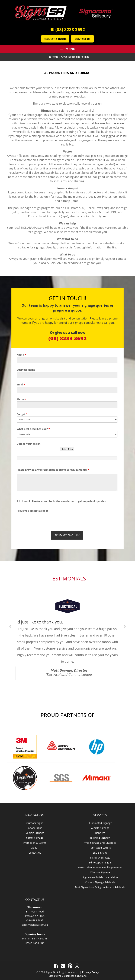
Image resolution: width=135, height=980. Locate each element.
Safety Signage (35, 836)
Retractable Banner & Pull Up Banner (100, 865)
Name (21, 355)
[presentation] (37, 518)
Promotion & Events (35, 841)
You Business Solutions (72, 974)
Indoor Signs (35, 826)
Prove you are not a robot (32, 511)
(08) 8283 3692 (67, 29)
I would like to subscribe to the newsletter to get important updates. (64, 501)
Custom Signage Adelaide (100, 880)
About (35, 846)
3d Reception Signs (100, 860)
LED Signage (100, 850)
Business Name (26, 370)
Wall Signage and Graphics (100, 841)
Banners (100, 831)
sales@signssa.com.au (35, 923)
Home (54, 57)
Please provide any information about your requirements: (53, 470)
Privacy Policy (90, 970)
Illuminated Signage (100, 821)
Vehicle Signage (35, 831)
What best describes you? (33, 429)
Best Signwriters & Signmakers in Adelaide (100, 885)
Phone (22, 399)
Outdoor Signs (35, 821)
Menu (67, 49)
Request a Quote (55, 39)
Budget (22, 414)
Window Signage (100, 870)
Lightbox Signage (100, 855)
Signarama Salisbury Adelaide (100, 875)
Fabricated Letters (100, 846)
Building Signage (100, 836)
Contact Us (83, 39)
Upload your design (29, 444)
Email (21, 384)
